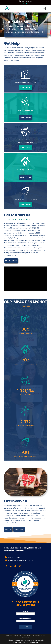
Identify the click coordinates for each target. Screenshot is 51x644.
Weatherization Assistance (25, 199)
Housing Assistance (25, 170)
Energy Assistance (25, 110)
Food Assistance (26, 140)
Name (25, 611)
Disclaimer (10, 640)
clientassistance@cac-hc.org (21, 560)
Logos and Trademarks (23, 640)
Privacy (25, 642)
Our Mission (17, 22)
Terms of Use (33, 642)
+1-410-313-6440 (25, 2)
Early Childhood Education (26, 83)
